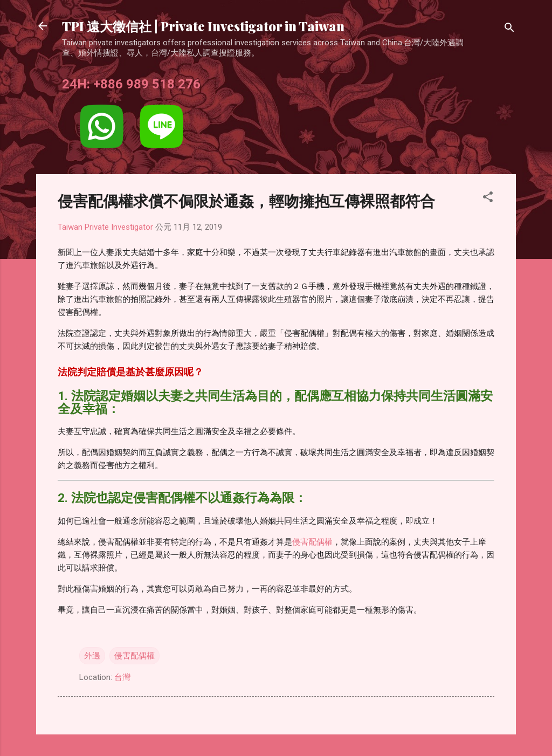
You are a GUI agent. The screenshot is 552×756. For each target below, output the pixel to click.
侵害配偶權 (312, 542)
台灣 (122, 677)
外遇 (92, 656)
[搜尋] (509, 29)
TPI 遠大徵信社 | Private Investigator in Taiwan (203, 26)
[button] (488, 199)
